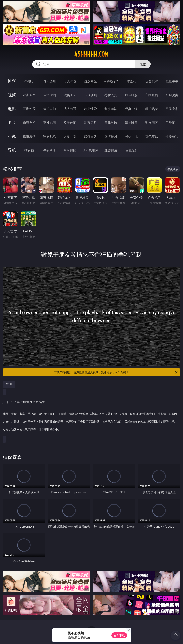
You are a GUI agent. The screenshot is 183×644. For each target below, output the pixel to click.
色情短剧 (131, 150)
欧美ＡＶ (70, 95)
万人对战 (70, 81)
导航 (12, 150)
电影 (12, 109)
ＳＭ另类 (172, 95)
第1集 (9, 384)
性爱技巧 (172, 136)
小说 (12, 136)
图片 (12, 123)
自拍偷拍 (50, 95)
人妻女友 (70, 136)
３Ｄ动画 (90, 95)
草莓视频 (70, 150)
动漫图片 (90, 123)
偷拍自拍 (50, 109)
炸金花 (131, 81)
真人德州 (50, 81)
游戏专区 (90, 81)
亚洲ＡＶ (29, 95)
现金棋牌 (152, 81)
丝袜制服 (131, 95)
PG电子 (29, 81)
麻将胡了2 (111, 81)
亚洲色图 (50, 123)
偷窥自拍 (29, 123)
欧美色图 (70, 123)
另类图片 (172, 123)
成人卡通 (70, 109)
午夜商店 (50, 150)
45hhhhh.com (91, 54)
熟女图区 (152, 123)
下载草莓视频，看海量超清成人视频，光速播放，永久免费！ (116, 372)
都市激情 (29, 136)
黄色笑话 (152, 136)
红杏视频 (111, 150)
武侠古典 (90, 136)
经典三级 (131, 109)
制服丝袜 (111, 109)
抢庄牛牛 (172, 81)
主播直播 (152, 95)
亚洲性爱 (29, 109)
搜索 (143, 64)
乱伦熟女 (152, 109)
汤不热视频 (90, 150)
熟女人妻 (111, 95)
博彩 (12, 81)
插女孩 (29, 150)
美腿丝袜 (111, 123)
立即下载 (119, 635)
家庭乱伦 (50, 136)
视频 (12, 95)
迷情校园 (111, 136)
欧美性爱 (90, 109)
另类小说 (131, 136)
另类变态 (172, 109)
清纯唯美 (131, 123)
